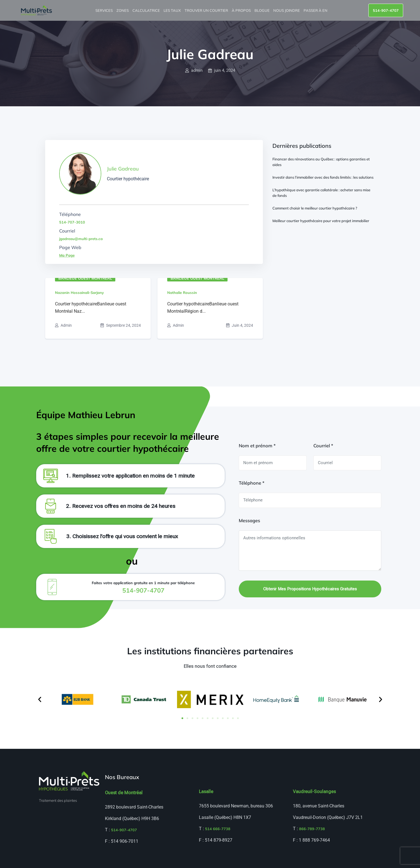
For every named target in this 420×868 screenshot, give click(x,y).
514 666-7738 (218, 829)
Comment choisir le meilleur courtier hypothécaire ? (315, 208)
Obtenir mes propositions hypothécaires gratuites (310, 589)
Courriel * (323, 446)
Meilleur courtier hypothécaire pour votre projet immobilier (321, 221)
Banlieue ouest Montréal (85, 278)
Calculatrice (147, 10)
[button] (40, 700)
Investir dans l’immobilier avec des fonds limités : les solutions (323, 177)
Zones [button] (123, 10)
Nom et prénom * (257, 446)
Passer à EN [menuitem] (316, 10)
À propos (242, 10)
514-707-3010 (72, 222)
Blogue (262, 10)
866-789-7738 (312, 829)
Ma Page (67, 255)
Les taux (173, 10)
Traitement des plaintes (58, 800)
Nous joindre (287, 10)
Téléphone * (252, 483)
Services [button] (105, 10)
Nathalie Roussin (182, 293)
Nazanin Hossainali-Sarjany (79, 293)
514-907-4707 (386, 10)
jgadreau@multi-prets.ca (81, 239)
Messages (249, 521)
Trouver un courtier (207, 10)
